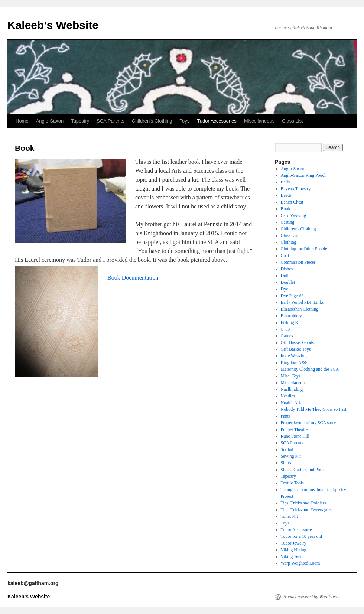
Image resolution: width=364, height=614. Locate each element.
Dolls (286, 276)
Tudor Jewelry (294, 543)
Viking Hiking (294, 550)
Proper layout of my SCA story (308, 423)
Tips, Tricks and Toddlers (303, 503)
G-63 (285, 329)
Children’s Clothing (152, 121)
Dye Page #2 (292, 296)
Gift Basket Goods (297, 342)
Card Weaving (293, 215)
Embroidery (291, 316)
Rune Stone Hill (295, 436)
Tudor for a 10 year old (301, 536)
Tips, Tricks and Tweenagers (306, 510)
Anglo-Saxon (50, 121)
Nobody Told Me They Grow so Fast (314, 409)
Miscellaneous (259, 121)
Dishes (287, 269)
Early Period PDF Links (302, 302)
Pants (286, 416)
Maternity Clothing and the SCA (310, 369)
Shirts (286, 463)
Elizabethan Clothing (300, 309)
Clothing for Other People (304, 249)
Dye (285, 289)
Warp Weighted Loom (300, 563)
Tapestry (80, 121)
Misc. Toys (291, 376)
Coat (285, 256)
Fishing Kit (291, 322)
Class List (292, 121)
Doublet (288, 282)
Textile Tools (292, 483)
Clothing (289, 242)
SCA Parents (110, 121)
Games (287, 336)
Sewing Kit (291, 456)
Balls (285, 182)
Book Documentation (133, 278)
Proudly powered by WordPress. (311, 597)
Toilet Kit (289, 516)
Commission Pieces (298, 262)
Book (286, 209)
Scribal (287, 449)
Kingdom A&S (294, 363)
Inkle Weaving (294, 356)
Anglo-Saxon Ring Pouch (304, 175)
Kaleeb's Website (53, 25)
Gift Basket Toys (296, 349)
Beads (286, 195)
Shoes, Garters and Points (304, 470)
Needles (288, 396)
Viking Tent (291, 556)
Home (22, 121)
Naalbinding (292, 389)
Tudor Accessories (217, 121)
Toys (185, 121)
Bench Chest (292, 202)
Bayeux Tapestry (296, 189)
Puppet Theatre (294, 429)
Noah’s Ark (291, 403)
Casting (288, 222)
